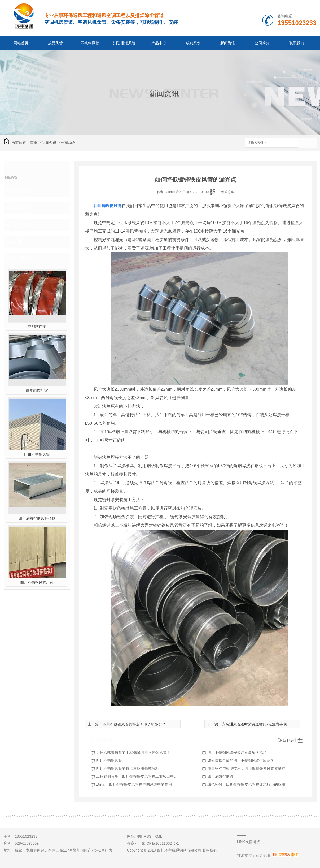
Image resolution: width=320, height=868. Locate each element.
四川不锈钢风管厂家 (37, 582)
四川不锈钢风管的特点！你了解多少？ (134, 724)
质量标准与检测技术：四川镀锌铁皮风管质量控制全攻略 (250, 768)
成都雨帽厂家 (37, 390)
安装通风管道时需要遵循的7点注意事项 (255, 724)
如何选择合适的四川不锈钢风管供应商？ (241, 760)
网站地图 (134, 836)
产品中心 (159, 43)
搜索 (307, 143)
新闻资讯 (228, 43)
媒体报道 (21, 208)
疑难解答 (21, 225)
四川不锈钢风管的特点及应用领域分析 (128, 768)
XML (158, 836)
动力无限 (263, 856)
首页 (34, 143)
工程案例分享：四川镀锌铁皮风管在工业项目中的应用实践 (138, 776)
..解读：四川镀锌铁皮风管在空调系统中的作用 (134, 784)
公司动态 (68, 143)
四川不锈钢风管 (37, 454)
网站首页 (21, 43)
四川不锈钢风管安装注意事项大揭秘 (237, 753)
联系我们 (297, 43)
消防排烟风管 (124, 43)
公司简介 (262, 43)
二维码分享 (226, 192)
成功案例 (193, 43)
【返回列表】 (287, 740)
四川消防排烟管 (220, 776)
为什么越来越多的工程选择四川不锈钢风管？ (133, 753)
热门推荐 (21, 259)
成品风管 (55, 43)
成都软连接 (37, 326)
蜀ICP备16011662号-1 (160, 843)
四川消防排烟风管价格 (37, 518)
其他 (16, 242)
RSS (148, 836)
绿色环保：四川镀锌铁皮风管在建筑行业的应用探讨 (250, 784)
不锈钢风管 (90, 43)
